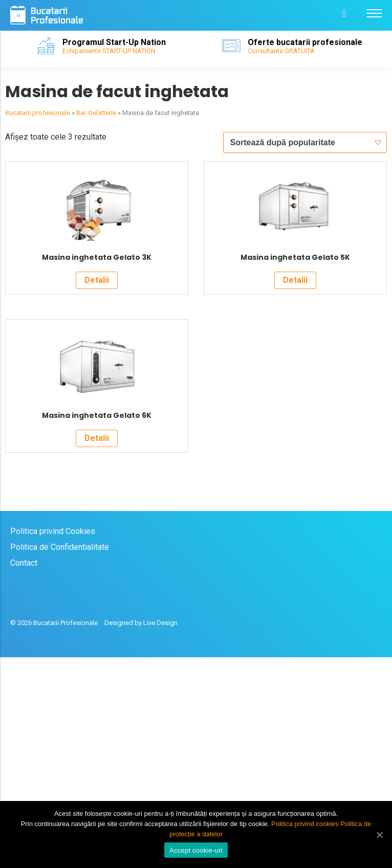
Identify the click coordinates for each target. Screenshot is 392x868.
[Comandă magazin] (305, 142)
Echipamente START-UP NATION (109, 51)
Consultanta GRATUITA (281, 51)
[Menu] (374, 13)
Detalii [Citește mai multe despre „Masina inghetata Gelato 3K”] (97, 385)
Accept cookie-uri (196, 850)
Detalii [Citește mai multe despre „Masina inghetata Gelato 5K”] (295, 385)
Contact (24, 774)
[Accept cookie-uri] (379, 835)
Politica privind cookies (305, 824)
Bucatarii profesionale (38, 113)
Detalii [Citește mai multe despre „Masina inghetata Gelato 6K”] (97, 649)
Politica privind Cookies (53, 742)
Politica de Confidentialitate (60, 758)
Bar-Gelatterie (96, 113)
